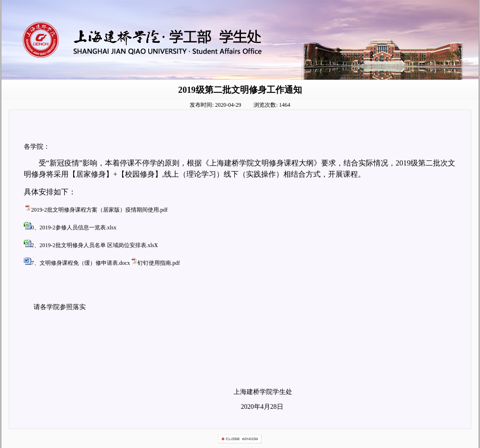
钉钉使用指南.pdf (159, 263)
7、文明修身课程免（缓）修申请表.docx (81, 263)
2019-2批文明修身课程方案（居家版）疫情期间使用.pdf (99, 210)
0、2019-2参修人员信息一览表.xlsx (74, 227)
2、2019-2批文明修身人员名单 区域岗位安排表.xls (93, 245)
